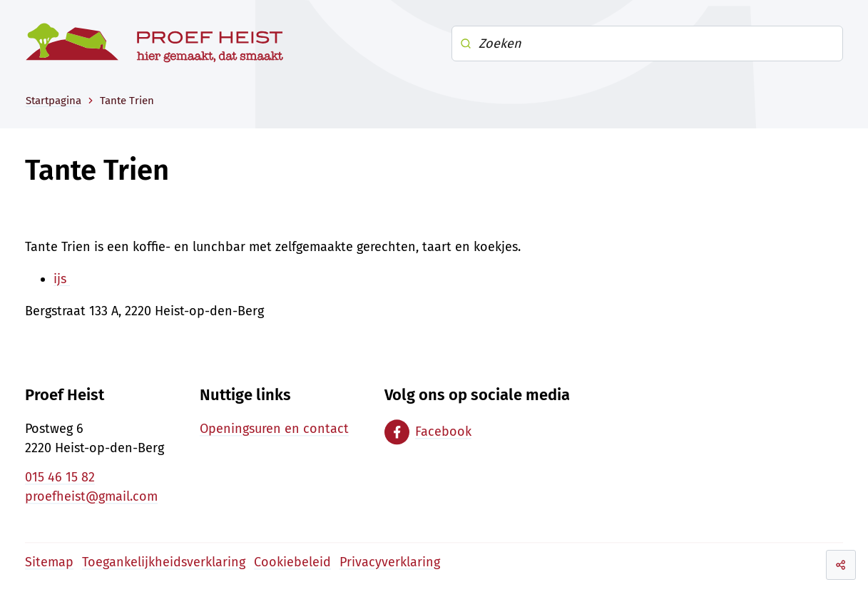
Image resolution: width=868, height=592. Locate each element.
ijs (62, 279)
